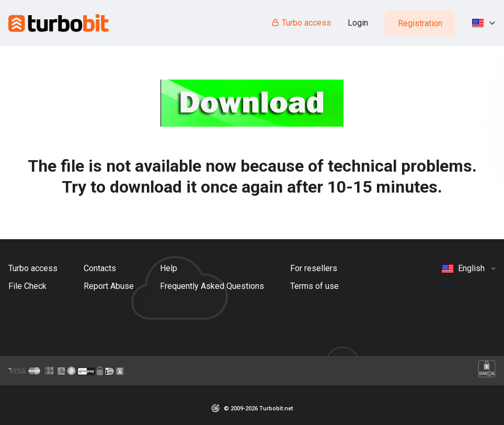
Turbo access (301, 23)
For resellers (314, 268)
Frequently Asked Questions (212, 286)
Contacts (100, 268)
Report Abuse (109, 286)
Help (169, 268)
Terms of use (314, 286)
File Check (27, 286)
